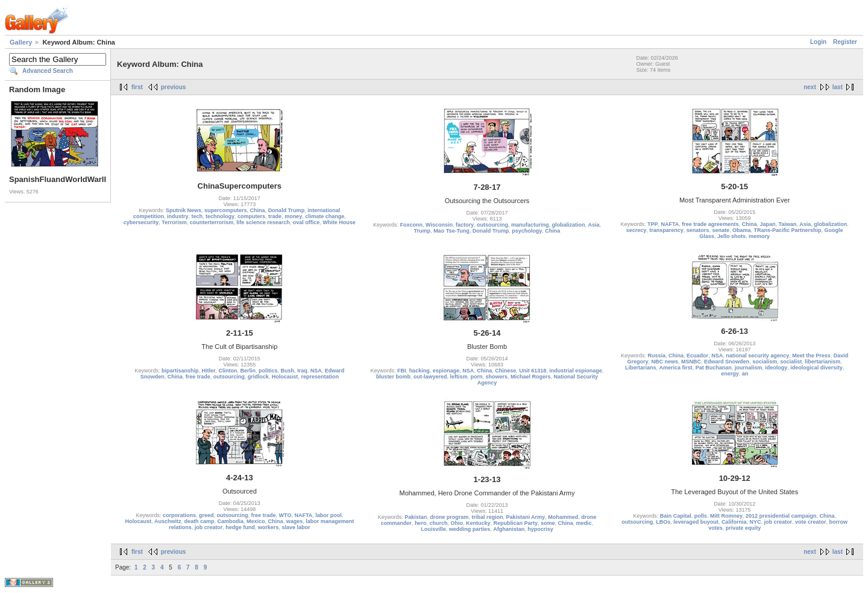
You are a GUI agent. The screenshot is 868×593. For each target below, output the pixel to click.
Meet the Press (811, 356)
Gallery (21, 42)
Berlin (248, 371)
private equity (744, 528)
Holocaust (285, 377)
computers (251, 216)
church (438, 523)
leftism (458, 377)
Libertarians (641, 368)
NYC (755, 522)
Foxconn (411, 225)
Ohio (457, 523)
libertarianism (822, 362)
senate (721, 230)
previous (174, 87)
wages (295, 521)
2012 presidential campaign (781, 516)
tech (197, 216)
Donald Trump (287, 210)
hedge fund (240, 527)
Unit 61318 (533, 371)
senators (698, 230)
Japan (767, 224)
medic (584, 523)
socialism (765, 362)
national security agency (757, 356)
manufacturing (530, 225)
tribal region (487, 517)
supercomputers (226, 210)
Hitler (209, 371)
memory (759, 236)
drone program (449, 517)
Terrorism (174, 222)
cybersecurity (141, 222)
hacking (420, 371)
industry (178, 216)
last (838, 87)
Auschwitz (168, 521)
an (745, 374)
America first (676, 368)
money (293, 216)
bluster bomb (393, 377)
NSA (316, 371)
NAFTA (670, 224)
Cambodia (231, 521)
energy (730, 374)
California (734, 522)
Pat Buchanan (714, 368)
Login (818, 42)
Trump (423, 231)
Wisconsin (439, 225)
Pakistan (416, 517)
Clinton (228, 371)
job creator (209, 527)
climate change (325, 216)
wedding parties (470, 529)
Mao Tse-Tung (451, 231)
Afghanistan (509, 529)
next (810, 87)
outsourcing (492, 225)
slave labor (296, 527)
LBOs (663, 522)
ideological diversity (816, 368)
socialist (791, 362)
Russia (657, 356)
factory (465, 225)
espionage (446, 371)
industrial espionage (576, 371)
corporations (179, 515)
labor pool (329, 515)
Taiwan (787, 224)
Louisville (433, 529)
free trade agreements (710, 224)
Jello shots (731, 236)
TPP (653, 224)
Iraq (302, 371)
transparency (666, 230)
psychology (527, 231)
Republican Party (515, 523)
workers (269, 527)
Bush (288, 371)
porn (476, 377)
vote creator (811, 522)
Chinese (505, 371)
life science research (263, 222)
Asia (594, 225)
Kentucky (478, 523)
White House (339, 222)
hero (421, 523)
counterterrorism (212, 222)
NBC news (665, 362)
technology (220, 216)
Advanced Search (48, 71)
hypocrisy (540, 529)
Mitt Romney (726, 516)
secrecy (637, 230)
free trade (198, 377)
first (137, 87)
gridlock (258, 377)
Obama (742, 230)
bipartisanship (180, 371)
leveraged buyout (696, 522)
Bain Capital (676, 516)
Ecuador (697, 356)
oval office (307, 222)
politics (268, 371)
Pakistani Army (525, 517)
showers (496, 377)
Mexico (256, 521)
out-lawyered (430, 377)
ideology (776, 368)
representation (320, 377)
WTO (285, 515)
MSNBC (691, 362)
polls (701, 516)
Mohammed (563, 517)
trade (275, 216)
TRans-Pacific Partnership (787, 230)
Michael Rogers (531, 377)
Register (845, 42)
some (548, 523)
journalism (749, 368)
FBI (402, 371)
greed (206, 515)
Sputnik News (184, 210)
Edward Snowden (727, 362)
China (258, 210)
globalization (569, 225)
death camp (200, 521)
